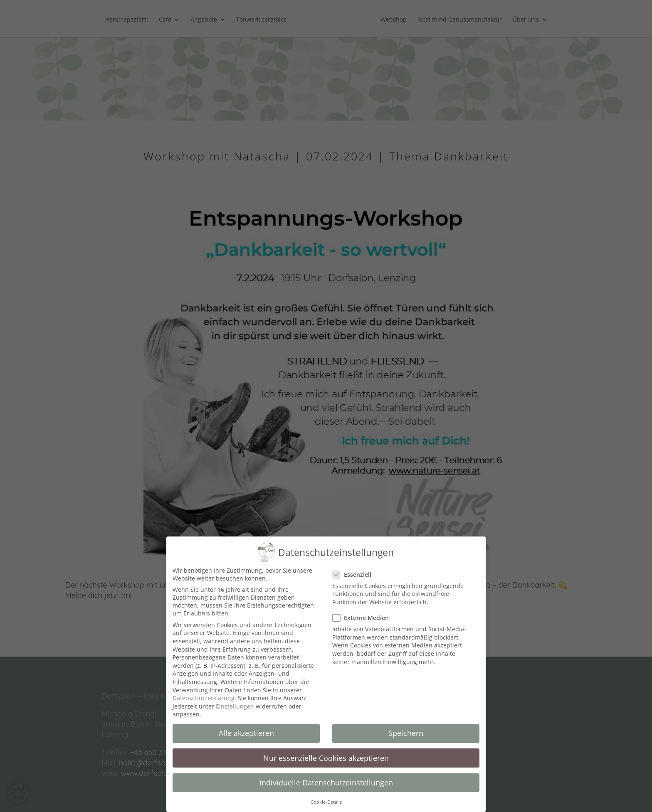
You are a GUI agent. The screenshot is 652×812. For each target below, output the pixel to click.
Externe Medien (364, 611)
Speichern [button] (406, 726)
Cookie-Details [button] (326, 795)
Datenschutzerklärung (204, 691)
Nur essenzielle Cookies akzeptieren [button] (326, 751)
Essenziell (355, 568)
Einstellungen (235, 700)
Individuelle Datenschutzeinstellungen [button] (326, 775)
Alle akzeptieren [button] (246, 726)
